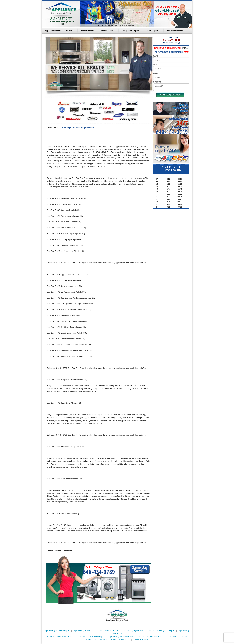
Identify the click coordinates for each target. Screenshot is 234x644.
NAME (156, 56)
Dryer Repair (107, 31)
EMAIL (156, 73)
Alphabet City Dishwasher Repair (60, 637)
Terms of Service (141, 640)
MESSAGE (157, 82)
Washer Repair (87, 31)
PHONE (156, 65)
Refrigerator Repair (130, 31)
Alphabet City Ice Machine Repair (91, 637)
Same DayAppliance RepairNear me (180, 108)
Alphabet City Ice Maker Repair (121, 637)
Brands (69, 31)
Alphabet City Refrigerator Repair (161, 631)
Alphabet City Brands (82, 631)
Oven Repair (152, 31)
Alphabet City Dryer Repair (133, 631)
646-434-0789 (167, 10)
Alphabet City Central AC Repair (151, 637)
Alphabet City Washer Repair (106, 631)
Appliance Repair (53, 31)
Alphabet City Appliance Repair (57, 631)
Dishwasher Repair (175, 31)
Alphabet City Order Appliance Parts (115, 640)
